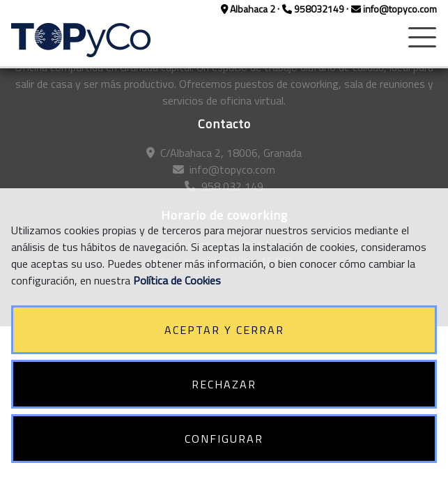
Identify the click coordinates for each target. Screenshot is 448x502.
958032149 (314, 9)
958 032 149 (224, 186)
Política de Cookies (177, 280)
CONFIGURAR (224, 439)
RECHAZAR (224, 384)
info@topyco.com (394, 9)
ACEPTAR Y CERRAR (224, 330)
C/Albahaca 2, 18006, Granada (224, 153)
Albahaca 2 (249, 9)
